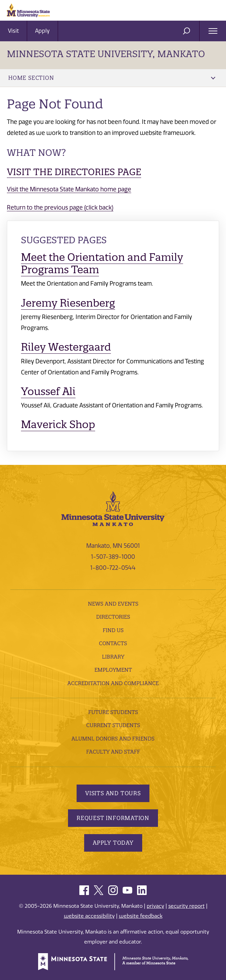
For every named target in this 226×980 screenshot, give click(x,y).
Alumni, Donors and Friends (113, 739)
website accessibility (89, 916)
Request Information (113, 818)
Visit (13, 31)
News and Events (113, 604)
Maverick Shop (58, 424)
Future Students (113, 712)
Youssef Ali (48, 391)
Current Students (113, 725)
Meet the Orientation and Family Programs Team (102, 263)
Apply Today (113, 843)
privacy (155, 906)
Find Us (113, 630)
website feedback (141, 916)
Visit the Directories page (74, 172)
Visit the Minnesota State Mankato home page (69, 189)
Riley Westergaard (66, 347)
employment (113, 670)
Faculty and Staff (113, 752)
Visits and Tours (113, 793)
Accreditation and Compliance (113, 683)
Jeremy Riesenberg (68, 303)
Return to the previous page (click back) (60, 207)
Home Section (112, 78)
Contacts (113, 643)
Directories (113, 617)
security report (187, 906)
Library (113, 657)
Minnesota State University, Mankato (106, 54)
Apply (42, 31)
